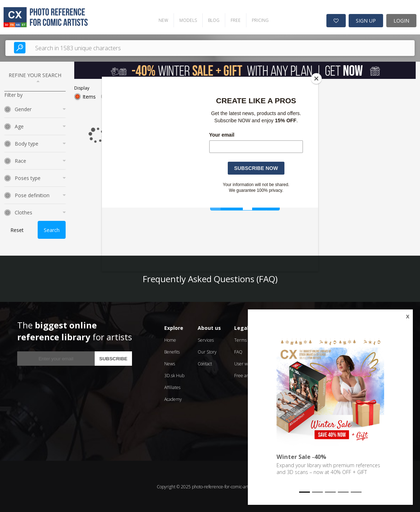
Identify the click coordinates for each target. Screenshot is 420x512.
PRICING (259, 20)
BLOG (212, 20)
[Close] (316, 79)
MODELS (187, 20)
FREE (234, 20)
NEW (162, 20)
